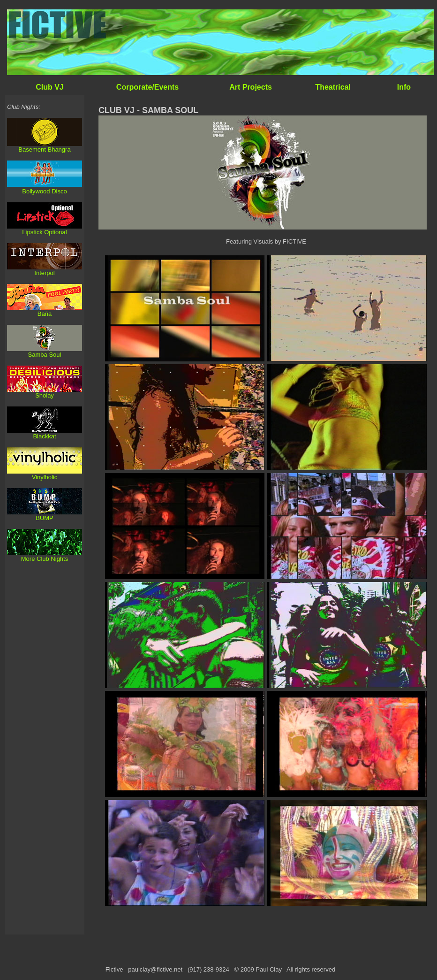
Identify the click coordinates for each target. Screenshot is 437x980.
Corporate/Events (147, 87)
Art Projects (251, 87)
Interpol (44, 273)
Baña (45, 314)
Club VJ (50, 87)
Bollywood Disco (44, 191)
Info (404, 87)
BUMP (45, 518)
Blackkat (44, 436)
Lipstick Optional (44, 232)
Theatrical (333, 87)
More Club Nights (45, 559)
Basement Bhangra (44, 149)
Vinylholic (45, 477)
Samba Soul (45, 355)
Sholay (45, 395)
